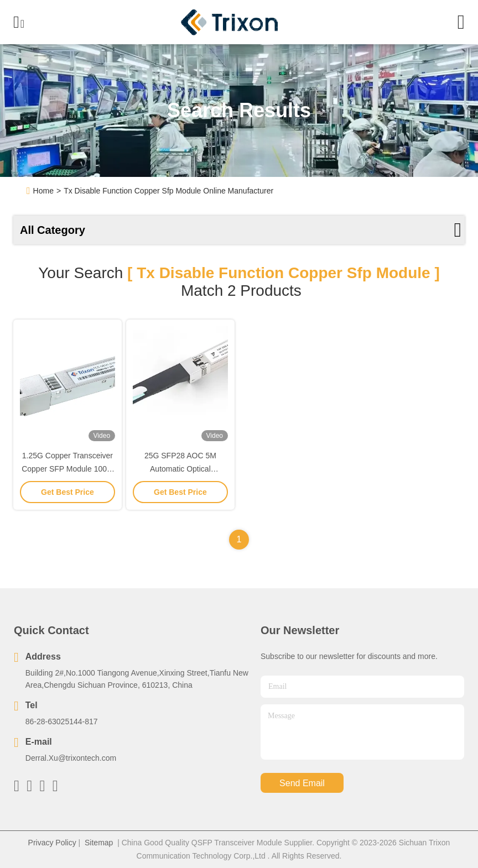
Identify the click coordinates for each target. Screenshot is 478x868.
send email (302, 783)
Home (43, 191)
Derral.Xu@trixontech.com (71, 758)
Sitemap (99, 843)
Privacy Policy (52, 843)
